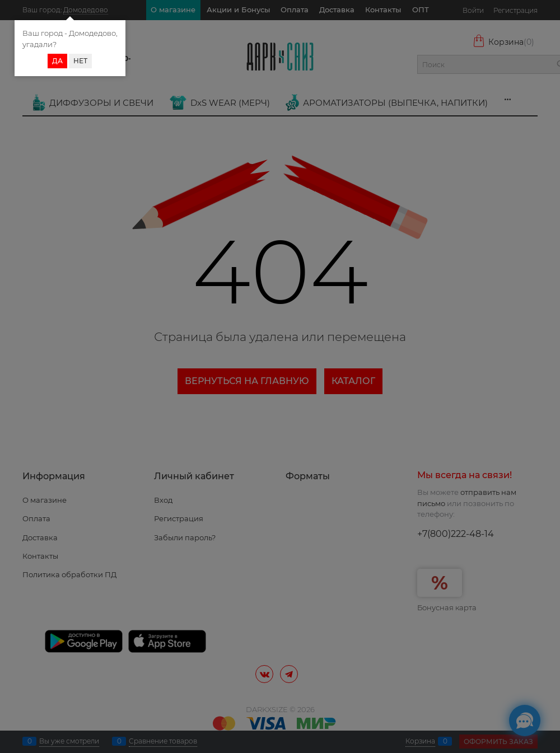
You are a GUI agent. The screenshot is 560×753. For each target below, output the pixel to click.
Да (57, 61)
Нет (80, 61)
